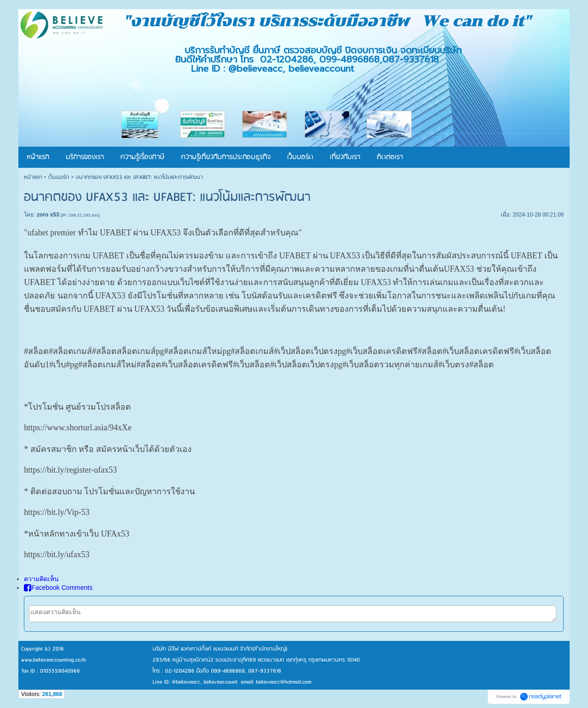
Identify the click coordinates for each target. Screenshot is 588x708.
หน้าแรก (33, 177)
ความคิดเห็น (41, 579)
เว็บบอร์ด (59, 177)
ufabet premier (52, 233)
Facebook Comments (58, 588)
